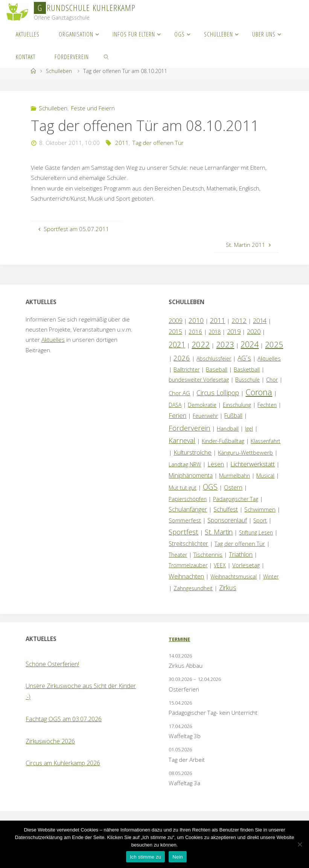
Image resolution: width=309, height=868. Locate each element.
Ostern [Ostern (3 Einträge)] (233, 487)
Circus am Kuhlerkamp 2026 (63, 763)
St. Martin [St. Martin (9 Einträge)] (219, 532)
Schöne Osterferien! (52, 664)
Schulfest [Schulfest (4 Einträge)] (226, 509)
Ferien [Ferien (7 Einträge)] (177, 415)
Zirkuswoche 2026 (50, 741)
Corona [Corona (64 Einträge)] (259, 392)
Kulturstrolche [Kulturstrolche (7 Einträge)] (193, 452)
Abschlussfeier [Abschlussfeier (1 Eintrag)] (214, 359)
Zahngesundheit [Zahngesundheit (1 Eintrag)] (193, 588)
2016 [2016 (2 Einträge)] (195, 332)
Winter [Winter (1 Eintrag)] (271, 576)
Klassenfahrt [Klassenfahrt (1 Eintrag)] (266, 441)
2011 (122, 143)
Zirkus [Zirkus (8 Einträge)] (228, 588)
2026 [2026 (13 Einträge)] (182, 358)
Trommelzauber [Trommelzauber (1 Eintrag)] (188, 565)
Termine (179, 639)
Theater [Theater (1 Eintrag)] (178, 555)
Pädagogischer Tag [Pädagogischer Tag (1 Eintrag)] (236, 499)
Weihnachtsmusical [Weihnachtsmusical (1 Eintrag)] (234, 576)
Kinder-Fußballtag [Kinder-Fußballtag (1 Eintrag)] (223, 441)
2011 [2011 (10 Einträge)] (218, 320)
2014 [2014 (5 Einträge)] (260, 321)
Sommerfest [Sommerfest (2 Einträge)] (185, 520)
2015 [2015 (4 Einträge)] (175, 332)
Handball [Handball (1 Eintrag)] (228, 429)
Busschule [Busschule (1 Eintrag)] (247, 380)
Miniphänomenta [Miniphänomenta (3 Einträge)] (191, 475)
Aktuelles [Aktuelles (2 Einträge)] (269, 358)
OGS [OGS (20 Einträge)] (210, 487)
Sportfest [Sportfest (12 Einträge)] (183, 532)
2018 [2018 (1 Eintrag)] (215, 332)
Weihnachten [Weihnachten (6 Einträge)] (186, 576)
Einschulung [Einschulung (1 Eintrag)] (237, 405)
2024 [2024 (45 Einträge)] (250, 344)
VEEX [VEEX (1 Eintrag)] (220, 565)
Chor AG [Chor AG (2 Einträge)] (179, 393)
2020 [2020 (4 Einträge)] (254, 332)
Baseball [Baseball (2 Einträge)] (217, 369)
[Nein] (300, 844)
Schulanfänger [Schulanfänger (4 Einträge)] (188, 509)
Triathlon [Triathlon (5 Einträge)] (241, 554)
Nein (178, 857)
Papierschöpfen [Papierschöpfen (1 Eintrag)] (188, 499)
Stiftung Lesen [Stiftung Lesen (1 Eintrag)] (256, 532)
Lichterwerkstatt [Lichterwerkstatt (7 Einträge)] (253, 464)
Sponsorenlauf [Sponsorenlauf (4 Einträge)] (227, 520)
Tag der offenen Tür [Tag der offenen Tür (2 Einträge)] (240, 544)
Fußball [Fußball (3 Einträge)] (233, 416)
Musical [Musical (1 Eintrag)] (265, 476)
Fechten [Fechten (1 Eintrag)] (267, 405)
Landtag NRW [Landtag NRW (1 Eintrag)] (185, 464)
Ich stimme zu (145, 857)
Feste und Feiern (93, 108)
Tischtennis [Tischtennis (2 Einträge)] (208, 554)
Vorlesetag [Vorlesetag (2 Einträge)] (246, 565)
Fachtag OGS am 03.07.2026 (64, 719)
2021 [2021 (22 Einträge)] (177, 345)
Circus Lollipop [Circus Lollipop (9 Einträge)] (218, 393)
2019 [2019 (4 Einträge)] (234, 332)
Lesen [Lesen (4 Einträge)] (216, 464)
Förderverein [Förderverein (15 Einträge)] (190, 428)
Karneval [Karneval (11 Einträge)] (182, 440)
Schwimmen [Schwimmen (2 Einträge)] (260, 509)
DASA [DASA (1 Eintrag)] (175, 405)
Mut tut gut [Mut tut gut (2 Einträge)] (183, 487)
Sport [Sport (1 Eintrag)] (260, 520)
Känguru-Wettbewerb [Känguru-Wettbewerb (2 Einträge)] (245, 452)
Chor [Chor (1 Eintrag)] (272, 380)
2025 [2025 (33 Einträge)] (274, 344)
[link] (107, 56)
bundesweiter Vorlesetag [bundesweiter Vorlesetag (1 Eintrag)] (199, 380)
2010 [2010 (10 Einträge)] (196, 320)
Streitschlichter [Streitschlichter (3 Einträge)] (188, 544)
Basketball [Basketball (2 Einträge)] (247, 369)
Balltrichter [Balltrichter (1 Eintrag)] (186, 369)
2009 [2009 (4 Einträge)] (175, 321)
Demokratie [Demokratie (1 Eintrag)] (202, 405)
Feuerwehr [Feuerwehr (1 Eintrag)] (205, 416)
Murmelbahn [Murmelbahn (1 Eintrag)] (234, 476)
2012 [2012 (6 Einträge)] (239, 321)
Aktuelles (53, 340)
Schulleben (59, 71)
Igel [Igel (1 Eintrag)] (249, 429)
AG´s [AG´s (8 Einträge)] (244, 358)
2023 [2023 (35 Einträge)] (225, 344)
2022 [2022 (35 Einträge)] (201, 344)
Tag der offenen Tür (158, 143)
